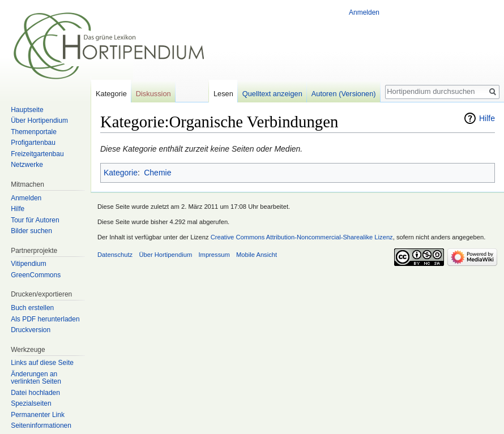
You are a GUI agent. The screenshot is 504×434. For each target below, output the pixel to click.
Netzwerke (27, 165)
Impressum (214, 255)
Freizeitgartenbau (37, 154)
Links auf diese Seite (42, 363)
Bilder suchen (31, 231)
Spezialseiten (31, 403)
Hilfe (487, 118)
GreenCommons (36, 275)
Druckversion (31, 330)
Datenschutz (115, 255)
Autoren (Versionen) (344, 94)
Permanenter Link (38, 415)
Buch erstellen (32, 308)
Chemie (157, 173)
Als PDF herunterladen (45, 319)
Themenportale (34, 132)
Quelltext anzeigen (272, 94)
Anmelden (364, 12)
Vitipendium (28, 264)
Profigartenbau (33, 143)
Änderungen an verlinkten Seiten (36, 378)
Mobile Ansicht (257, 255)
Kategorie (121, 173)
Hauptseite (27, 110)
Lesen (223, 94)
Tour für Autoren (35, 220)
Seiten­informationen (41, 426)
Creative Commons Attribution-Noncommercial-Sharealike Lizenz (302, 237)
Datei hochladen (35, 393)
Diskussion (153, 94)
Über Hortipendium (39, 121)
